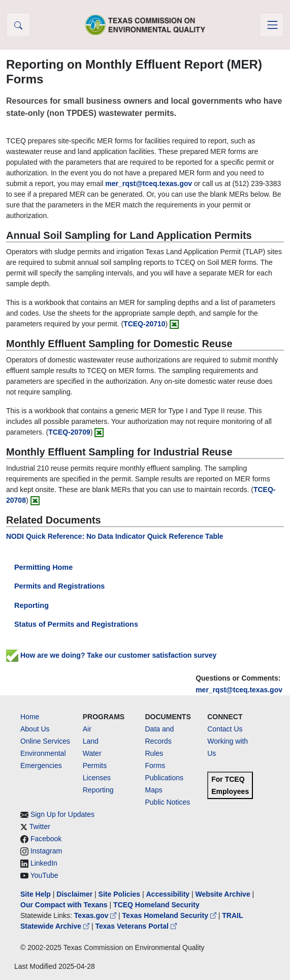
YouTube (44, 875)
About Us (35, 729)
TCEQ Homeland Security (156, 905)
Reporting (31, 605)
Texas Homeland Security (170, 915)
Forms (155, 765)
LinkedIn (44, 863)
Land (91, 741)
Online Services (45, 741)
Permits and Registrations (59, 586)
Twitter (40, 826)
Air (87, 729)
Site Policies (119, 894)
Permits (95, 765)
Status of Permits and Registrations (76, 624)
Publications (165, 778)
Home (30, 717)
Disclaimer (74, 894)
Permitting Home (43, 567)
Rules (154, 753)
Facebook (46, 839)
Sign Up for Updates (62, 814)
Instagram (46, 851)
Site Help (36, 894)
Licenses (97, 778)
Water (92, 753)
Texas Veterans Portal (136, 926)
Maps (154, 790)
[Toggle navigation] (272, 25)
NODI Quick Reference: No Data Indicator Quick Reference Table (115, 536)
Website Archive (223, 894)
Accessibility (169, 894)
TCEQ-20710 (144, 324)
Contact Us (225, 729)
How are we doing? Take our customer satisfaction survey (111, 655)
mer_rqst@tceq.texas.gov (239, 690)
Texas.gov (96, 915)
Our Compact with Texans (64, 905)
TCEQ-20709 (69, 432)
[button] (18, 25)
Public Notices (168, 802)
